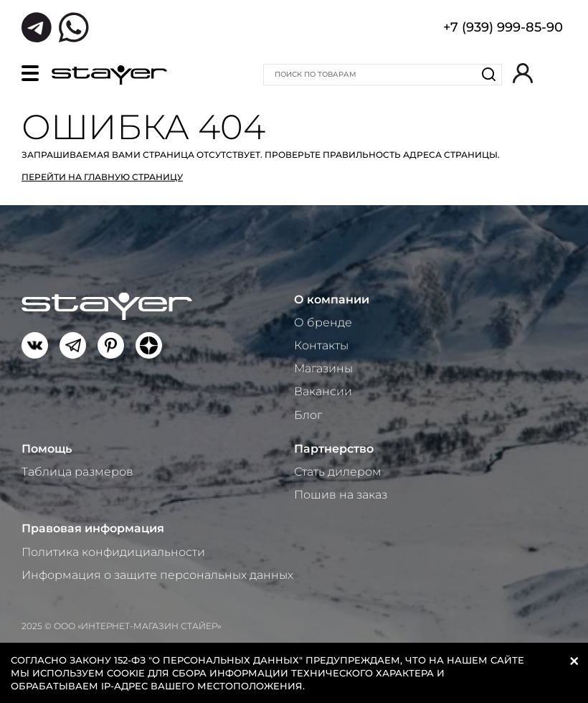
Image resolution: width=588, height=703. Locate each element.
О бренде (323, 322)
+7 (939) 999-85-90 (503, 29)
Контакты (321, 345)
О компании (332, 299)
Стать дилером (338, 472)
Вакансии (323, 391)
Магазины (323, 368)
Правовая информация (93, 528)
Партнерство (334, 449)
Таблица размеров (77, 472)
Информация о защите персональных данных (157, 575)
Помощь (47, 449)
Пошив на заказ (341, 495)
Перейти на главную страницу (102, 177)
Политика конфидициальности (113, 552)
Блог (308, 415)
